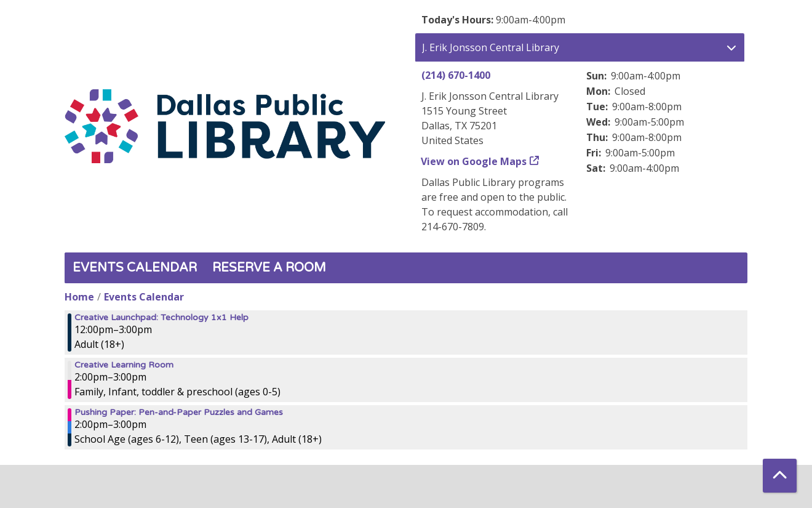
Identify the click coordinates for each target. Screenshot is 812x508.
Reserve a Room (269, 268)
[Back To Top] (780, 476)
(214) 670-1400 (456, 75)
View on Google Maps (474, 161)
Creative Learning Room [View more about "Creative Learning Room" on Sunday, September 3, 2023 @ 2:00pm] (124, 365)
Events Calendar (135, 268)
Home (79, 297)
